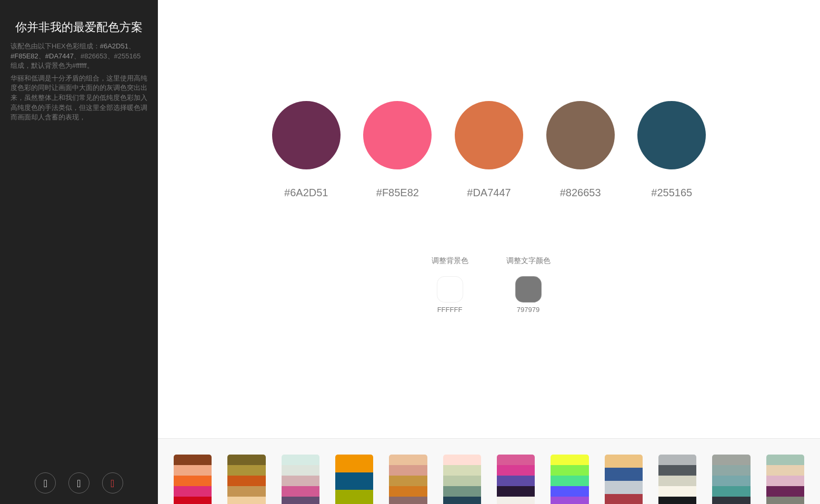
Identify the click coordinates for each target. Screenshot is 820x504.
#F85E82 (24, 56)
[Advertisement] (79, 296)
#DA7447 (59, 56)
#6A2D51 (114, 46)
